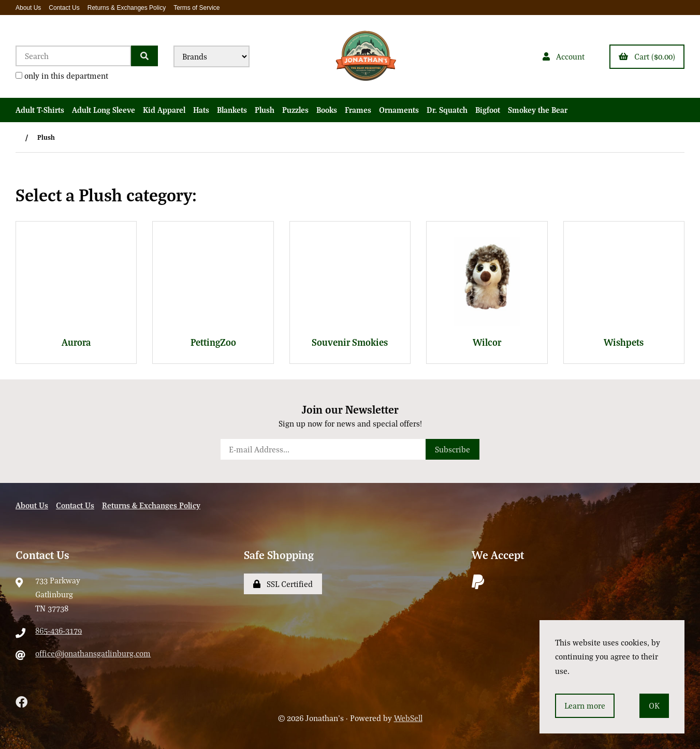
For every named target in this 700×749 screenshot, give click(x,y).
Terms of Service (196, 8)
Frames (358, 110)
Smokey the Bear (538, 110)
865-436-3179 (59, 630)
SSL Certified (283, 584)
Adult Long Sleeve (104, 110)
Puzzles (295, 110)
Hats (201, 110)
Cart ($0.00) (647, 56)
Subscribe (453, 449)
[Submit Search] (144, 56)
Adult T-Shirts (40, 110)
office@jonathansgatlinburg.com (93, 653)
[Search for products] (73, 56)
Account (564, 56)
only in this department (62, 76)
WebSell (408, 718)
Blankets (232, 110)
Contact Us (64, 8)
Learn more (585, 706)
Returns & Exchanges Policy (127, 8)
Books (327, 110)
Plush (265, 110)
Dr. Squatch (447, 110)
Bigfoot (488, 110)
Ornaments (399, 110)
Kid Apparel (164, 110)
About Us (28, 8)
